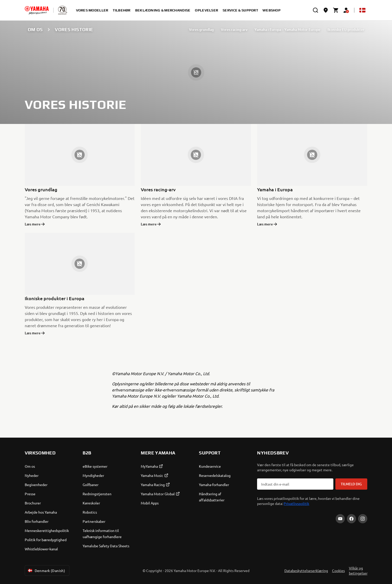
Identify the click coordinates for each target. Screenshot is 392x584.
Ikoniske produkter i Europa (55, 298)
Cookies (338, 570)
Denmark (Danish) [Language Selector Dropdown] (46, 570)
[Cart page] (336, 10)
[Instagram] (363, 519)
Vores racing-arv (234, 29)
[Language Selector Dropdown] (362, 10)
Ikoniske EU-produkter (346, 29)
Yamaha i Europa (275, 189)
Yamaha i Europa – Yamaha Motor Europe (287, 29)
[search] (315, 10)
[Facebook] (351, 519)
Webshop (271, 10)
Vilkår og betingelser (358, 570)
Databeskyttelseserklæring (306, 570)
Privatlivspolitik (296, 503)
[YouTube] (340, 519)
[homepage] (37, 10)
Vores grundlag (201, 29)
